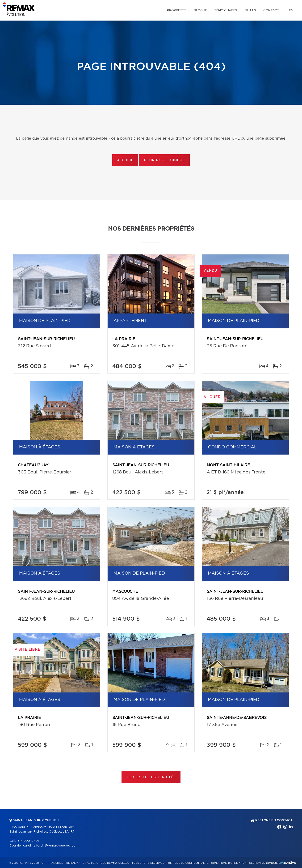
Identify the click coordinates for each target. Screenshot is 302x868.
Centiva (289, 862)
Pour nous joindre (164, 160)
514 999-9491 (28, 841)
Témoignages (226, 11)
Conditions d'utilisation (229, 863)
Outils (250, 11)
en (291, 11)
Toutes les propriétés (151, 777)
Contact (271, 11)
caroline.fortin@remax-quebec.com (51, 846)
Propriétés (177, 11)
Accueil (125, 160)
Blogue (200, 11)
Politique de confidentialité (188, 863)
